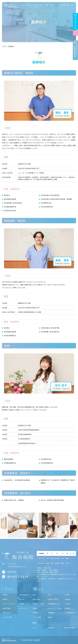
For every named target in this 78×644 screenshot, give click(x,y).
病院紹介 (5, 595)
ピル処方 (68, 604)
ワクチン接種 (37, 617)
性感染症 (68, 599)
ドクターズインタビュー (10, 604)
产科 (35, 628)
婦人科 (50, 595)
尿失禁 (50, 617)
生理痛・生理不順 (53, 599)
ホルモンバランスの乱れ (55, 608)
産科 (34, 595)
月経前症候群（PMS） (54, 604)
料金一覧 (63, 5)
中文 (68, 5)
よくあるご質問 (7, 617)
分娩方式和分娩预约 (70, 628)
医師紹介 (5, 599)
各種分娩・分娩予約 (39, 604)
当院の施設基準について (26, 595)
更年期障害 (51, 613)
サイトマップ (23, 608)
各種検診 (36, 613)
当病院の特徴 (7, 608)
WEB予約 (12, 572)
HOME (23, 5)
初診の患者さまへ (8, 613)
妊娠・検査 (36, 599)
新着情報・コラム (24, 604)
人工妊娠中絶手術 (70, 613)
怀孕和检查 (51, 628)
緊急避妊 (68, 608)
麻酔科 (47, 5)
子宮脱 (67, 595)
